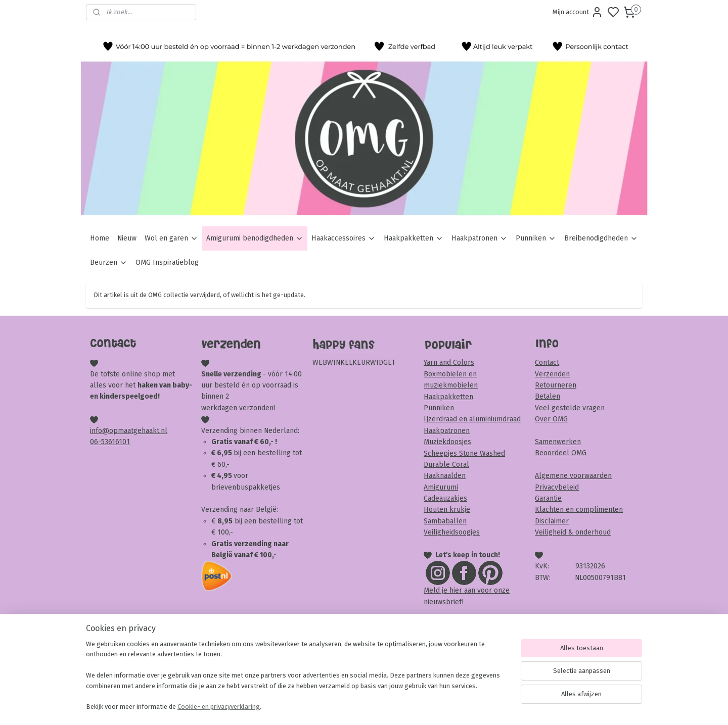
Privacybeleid (557, 487)
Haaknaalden (445, 476)
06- (96, 442)
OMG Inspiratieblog (167, 262)
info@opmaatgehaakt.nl (129, 431)
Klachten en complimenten (579, 510)
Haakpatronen (480, 238)
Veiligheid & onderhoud (573, 532)
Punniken (536, 238)
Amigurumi (441, 487)
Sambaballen (445, 521)
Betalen (548, 396)
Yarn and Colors (449, 362)
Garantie (548, 498)
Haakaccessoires (344, 238)
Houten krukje (447, 510)
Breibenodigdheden (601, 238)
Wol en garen (171, 238)
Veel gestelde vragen (570, 408)
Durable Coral (446, 465)
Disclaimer (552, 521)
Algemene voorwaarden (573, 476)
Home (100, 238)
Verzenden (552, 374)
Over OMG (551, 419)
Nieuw (127, 238)
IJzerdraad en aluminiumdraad (472, 419)
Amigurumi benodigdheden (255, 238)
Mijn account (578, 12)
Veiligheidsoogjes (452, 532)
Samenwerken (558, 442)
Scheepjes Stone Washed (464, 453)
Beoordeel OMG (561, 453)
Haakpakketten (414, 238)
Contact (547, 362)
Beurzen (109, 262)
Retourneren (556, 385)
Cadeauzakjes (445, 498)
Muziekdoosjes (447, 442)
